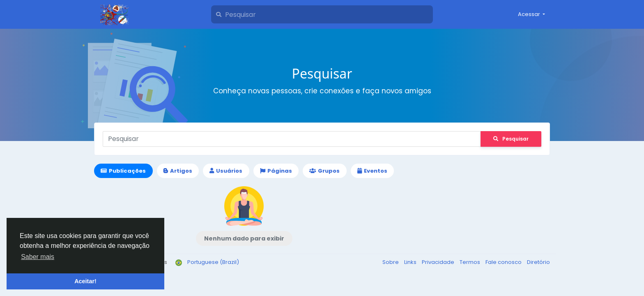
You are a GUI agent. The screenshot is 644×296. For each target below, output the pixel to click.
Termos (470, 262)
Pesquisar (511, 139)
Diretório (538, 262)
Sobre (391, 262)
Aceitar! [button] (85, 281)
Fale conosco (504, 262)
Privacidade (439, 262)
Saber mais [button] (38, 257)
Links (411, 262)
